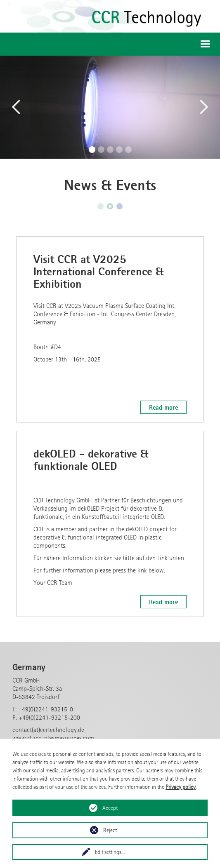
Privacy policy (181, 787)
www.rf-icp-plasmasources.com (53, 738)
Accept (110, 808)
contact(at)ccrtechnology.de (48, 730)
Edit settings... (110, 852)
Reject (110, 830)
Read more (163, 407)
